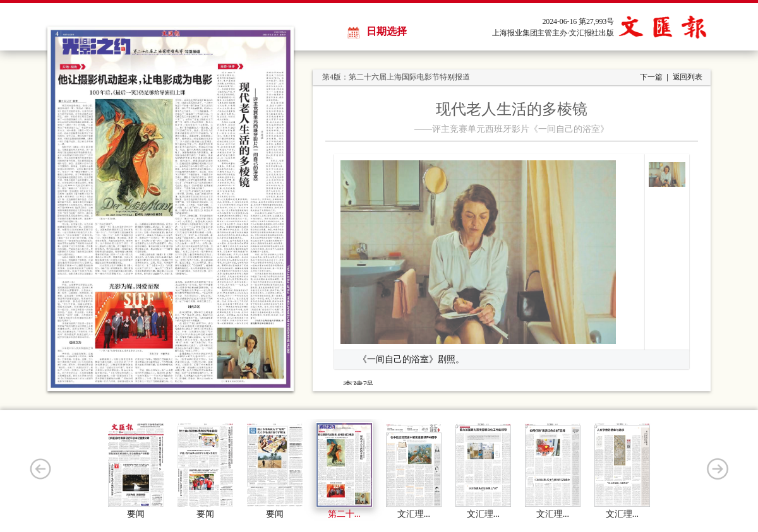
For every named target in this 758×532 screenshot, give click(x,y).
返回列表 (688, 77)
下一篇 (651, 77)
